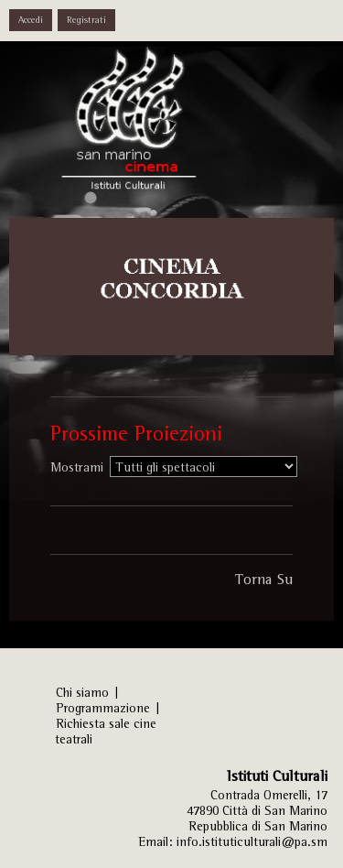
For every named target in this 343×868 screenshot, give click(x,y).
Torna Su (264, 579)
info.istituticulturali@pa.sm (252, 841)
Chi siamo (82, 692)
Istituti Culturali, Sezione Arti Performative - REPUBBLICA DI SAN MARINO (146, 129)
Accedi (31, 20)
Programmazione (103, 708)
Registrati (86, 20)
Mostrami (77, 467)
